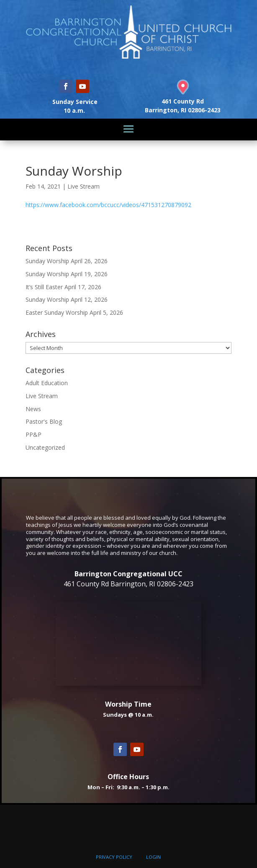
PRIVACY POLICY (114, 857)
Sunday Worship (47, 261)
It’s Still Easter (44, 287)
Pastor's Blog (44, 421)
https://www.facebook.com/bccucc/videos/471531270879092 (108, 205)
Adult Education (47, 383)
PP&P (33, 434)
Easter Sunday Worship (57, 312)
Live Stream (84, 186)
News (33, 409)
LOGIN (153, 857)
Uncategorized (45, 447)
